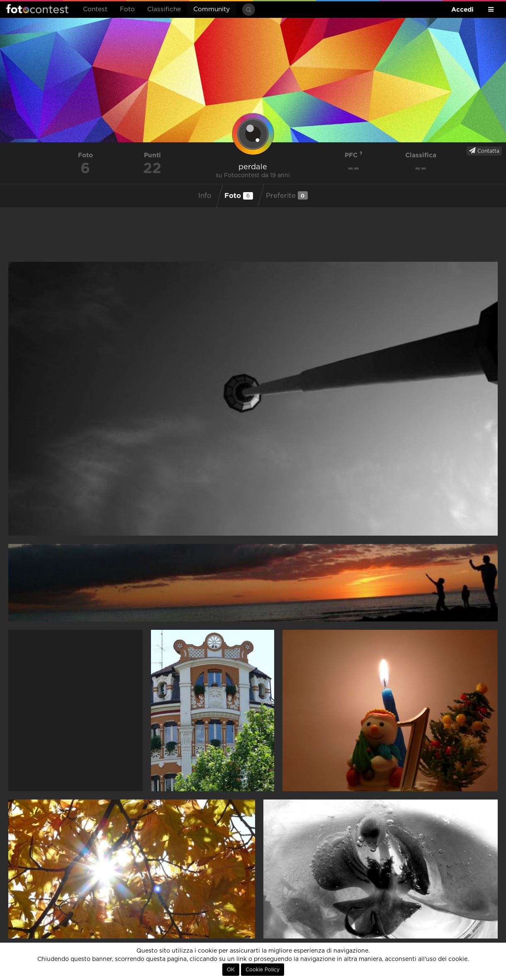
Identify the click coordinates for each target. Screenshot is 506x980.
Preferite (287, 195)
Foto (127, 9)
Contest (95, 9)
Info (205, 196)
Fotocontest (37, 9)
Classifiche (164, 9)
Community (212, 9)
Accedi (462, 9)
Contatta (484, 151)
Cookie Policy (263, 970)
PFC (354, 155)
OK (231, 970)
